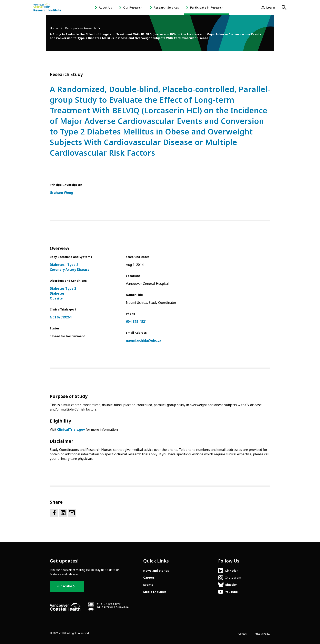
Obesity (56, 298)
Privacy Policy (262, 634)
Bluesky (231, 585)
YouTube (232, 592)
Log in (271, 8)
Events (148, 585)
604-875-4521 (136, 322)
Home (54, 28)
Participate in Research (207, 8)
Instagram (233, 578)
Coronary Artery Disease (70, 270)
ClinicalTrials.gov (71, 430)
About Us (105, 8)
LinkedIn (232, 571)
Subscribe (64, 586)
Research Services (166, 8)
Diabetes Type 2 (63, 289)
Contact (243, 634)
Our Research (133, 8)
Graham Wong (61, 193)
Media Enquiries (155, 592)
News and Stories (156, 571)
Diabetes (57, 293)
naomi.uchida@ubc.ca (144, 341)
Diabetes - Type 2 (64, 265)
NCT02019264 (61, 317)
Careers (149, 578)
